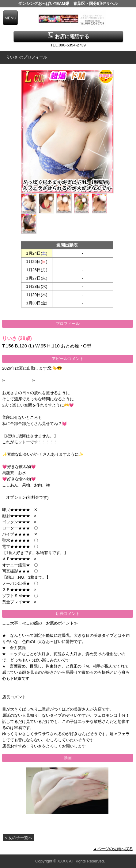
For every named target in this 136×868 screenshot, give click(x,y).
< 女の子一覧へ (19, 838)
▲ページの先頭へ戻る (113, 849)
